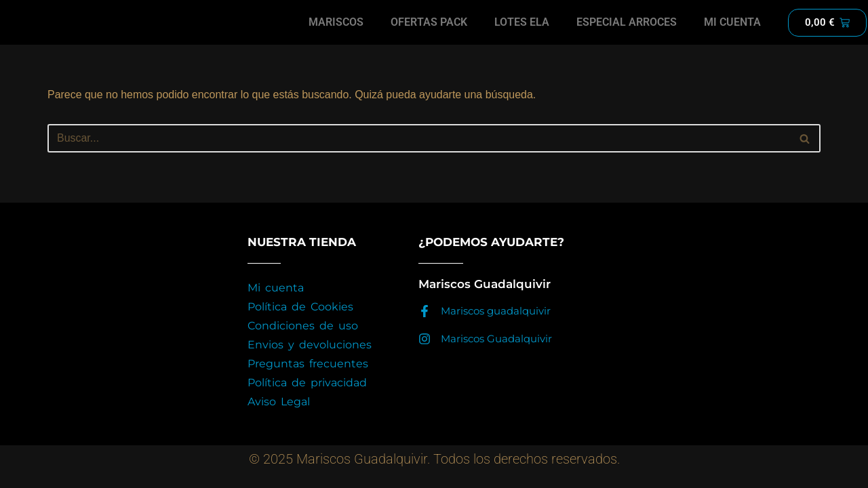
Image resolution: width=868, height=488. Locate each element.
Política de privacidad (307, 398)
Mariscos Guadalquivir (496, 354)
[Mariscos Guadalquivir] (425, 354)
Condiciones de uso (303, 341)
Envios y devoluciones (310, 360)
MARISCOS (337, 22)
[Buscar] (419, 138)
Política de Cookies (300, 322)
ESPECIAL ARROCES (627, 22)
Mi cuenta (276, 303)
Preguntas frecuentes (308, 379)
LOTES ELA (522, 22)
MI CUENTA (732, 22)
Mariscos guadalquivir (496, 326)
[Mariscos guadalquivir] (425, 327)
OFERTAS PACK (429, 22)
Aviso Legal (279, 417)
